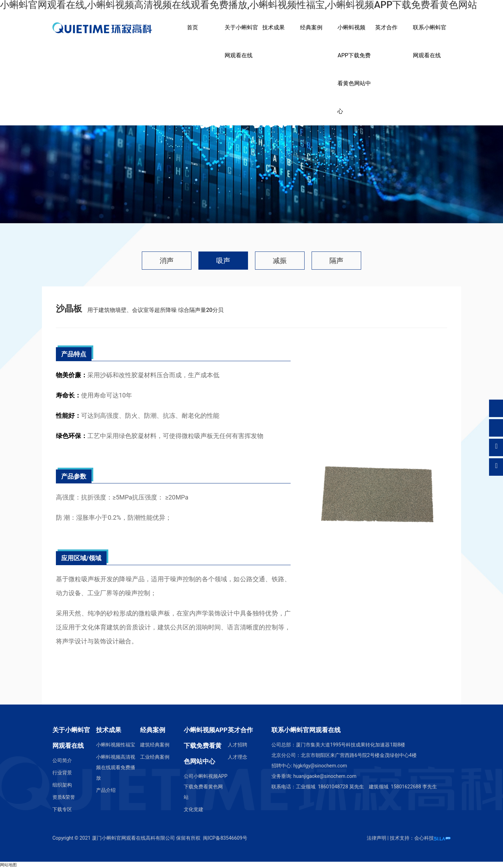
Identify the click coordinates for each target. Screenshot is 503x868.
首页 (192, 27)
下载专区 (62, 809)
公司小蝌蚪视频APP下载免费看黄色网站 (206, 787)
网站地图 (8, 865)
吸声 (223, 261)
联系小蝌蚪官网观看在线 (430, 41)
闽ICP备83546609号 (225, 838)
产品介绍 (106, 790)
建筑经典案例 (155, 745)
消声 (167, 261)
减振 (280, 261)
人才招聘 (238, 745)
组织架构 (62, 785)
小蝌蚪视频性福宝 (116, 745)
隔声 (336, 261)
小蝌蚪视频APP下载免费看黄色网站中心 (354, 69)
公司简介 (62, 760)
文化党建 (194, 809)
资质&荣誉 (64, 797)
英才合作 (386, 27)
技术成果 (274, 27)
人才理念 (238, 757)
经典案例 (311, 27)
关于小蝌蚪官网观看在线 (241, 41)
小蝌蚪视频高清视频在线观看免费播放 (116, 767)
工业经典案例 (155, 757)
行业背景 (62, 773)
